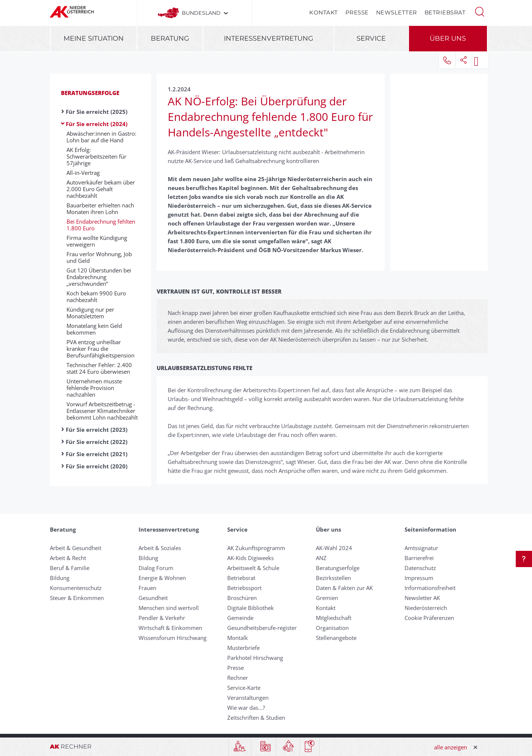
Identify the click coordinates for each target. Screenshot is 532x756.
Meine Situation (94, 38)
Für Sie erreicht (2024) (97, 124)
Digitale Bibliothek (250, 608)
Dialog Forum (156, 568)
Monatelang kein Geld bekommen (94, 329)
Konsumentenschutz (76, 588)
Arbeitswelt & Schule (253, 568)
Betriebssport (244, 588)
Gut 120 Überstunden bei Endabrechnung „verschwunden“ (99, 277)
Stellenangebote (336, 638)
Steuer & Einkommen (77, 598)
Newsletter (397, 12)
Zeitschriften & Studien (256, 718)
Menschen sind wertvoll (169, 608)
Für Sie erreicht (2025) (97, 112)
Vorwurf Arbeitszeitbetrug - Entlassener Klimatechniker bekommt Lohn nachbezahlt (102, 411)
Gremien (327, 598)
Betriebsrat (445, 12)
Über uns (448, 38)
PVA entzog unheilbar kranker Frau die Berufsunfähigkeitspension (100, 349)
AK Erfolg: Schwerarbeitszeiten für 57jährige (96, 156)
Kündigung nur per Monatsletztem (90, 313)
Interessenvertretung (269, 38)
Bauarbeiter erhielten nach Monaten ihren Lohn (100, 209)
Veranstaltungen (248, 698)
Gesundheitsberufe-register (262, 628)
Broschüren (242, 598)
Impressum (419, 578)
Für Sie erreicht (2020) (97, 466)
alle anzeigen (451, 747)
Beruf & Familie (70, 568)
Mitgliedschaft (334, 618)
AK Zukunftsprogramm (256, 548)
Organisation (332, 628)
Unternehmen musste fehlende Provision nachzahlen (94, 388)
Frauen (147, 588)
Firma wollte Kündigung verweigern (97, 241)
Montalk (238, 638)
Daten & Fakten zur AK (344, 588)
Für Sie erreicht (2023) (97, 430)
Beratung (170, 38)
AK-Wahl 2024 (334, 548)
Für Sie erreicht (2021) (97, 454)
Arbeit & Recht (68, 558)
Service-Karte (244, 688)
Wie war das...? (246, 708)
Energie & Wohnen (162, 578)
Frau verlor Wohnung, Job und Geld (99, 257)
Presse (357, 12)
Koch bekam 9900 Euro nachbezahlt (96, 296)
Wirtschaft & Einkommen (170, 628)
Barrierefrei (419, 558)
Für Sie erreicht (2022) (97, 442)
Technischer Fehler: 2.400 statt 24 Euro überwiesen (99, 368)
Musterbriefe (243, 648)
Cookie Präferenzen (429, 618)
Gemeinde (240, 618)
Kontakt (324, 12)
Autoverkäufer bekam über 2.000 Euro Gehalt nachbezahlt (101, 189)
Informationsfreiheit (430, 588)
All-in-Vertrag (83, 173)
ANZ (321, 558)
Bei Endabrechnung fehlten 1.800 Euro (101, 225)
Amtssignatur (421, 548)
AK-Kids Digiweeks (250, 558)
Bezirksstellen (333, 578)
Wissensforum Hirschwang (173, 638)
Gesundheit (153, 598)
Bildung (60, 578)
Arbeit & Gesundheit (76, 548)
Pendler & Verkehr (162, 618)
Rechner (238, 678)
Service (371, 38)
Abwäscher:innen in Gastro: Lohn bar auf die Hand (101, 137)
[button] (480, 11)
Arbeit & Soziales (160, 548)
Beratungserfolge (90, 93)
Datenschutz (420, 568)
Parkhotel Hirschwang (255, 658)
